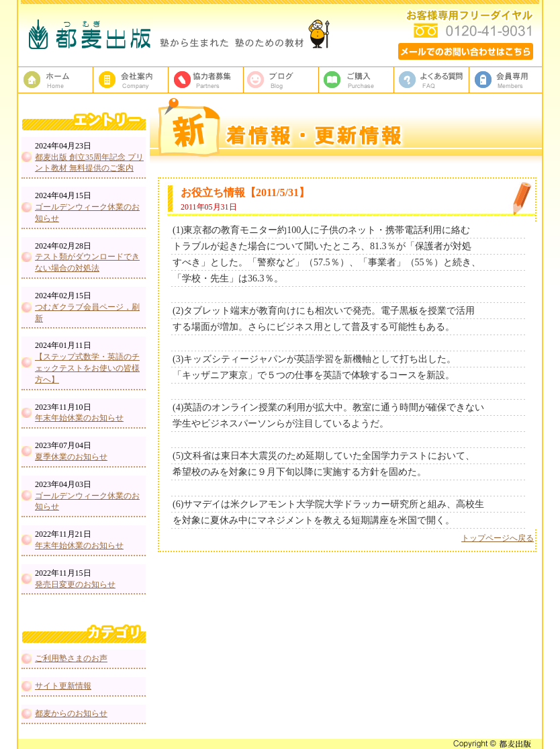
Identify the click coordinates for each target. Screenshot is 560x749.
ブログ (281, 80)
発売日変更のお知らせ (75, 584)
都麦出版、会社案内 (131, 80)
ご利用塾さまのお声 (71, 658)
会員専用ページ (507, 80)
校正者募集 (206, 80)
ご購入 (357, 80)
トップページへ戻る (498, 538)
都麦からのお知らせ (71, 713)
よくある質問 (432, 80)
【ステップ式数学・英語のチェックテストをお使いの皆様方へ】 (87, 368)
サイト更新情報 (63, 686)
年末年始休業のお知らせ (79, 418)
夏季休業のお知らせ (71, 457)
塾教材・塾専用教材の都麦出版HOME (56, 80)
